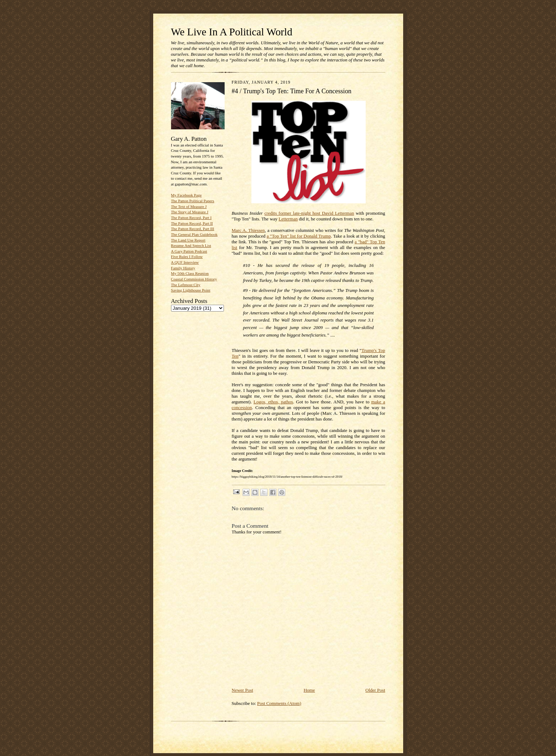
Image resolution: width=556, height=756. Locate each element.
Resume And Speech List (191, 245)
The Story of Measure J (190, 212)
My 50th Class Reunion (190, 273)
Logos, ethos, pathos (273, 402)
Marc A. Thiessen (248, 230)
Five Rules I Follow (187, 257)
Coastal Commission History (194, 279)
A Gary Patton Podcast (189, 251)
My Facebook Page (186, 195)
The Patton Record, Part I (191, 218)
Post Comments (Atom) (279, 703)
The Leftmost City (186, 285)
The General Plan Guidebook (194, 234)
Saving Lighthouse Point (191, 290)
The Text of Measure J (189, 207)
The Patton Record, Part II (192, 223)
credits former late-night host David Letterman (309, 213)
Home (309, 690)
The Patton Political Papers (193, 201)
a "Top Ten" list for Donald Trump (299, 236)
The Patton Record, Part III (193, 229)
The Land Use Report (188, 240)
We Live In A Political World (232, 32)
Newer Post (242, 690)
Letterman (288, 219)
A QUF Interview (185, 262)
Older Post (375, 690)
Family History (183, 268)
